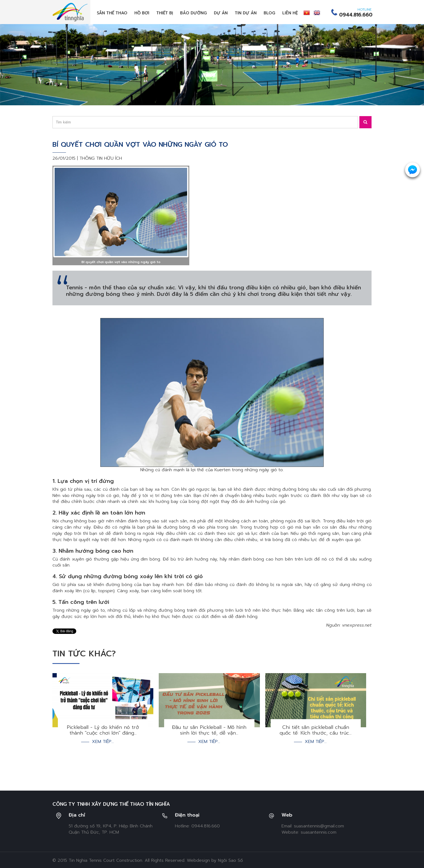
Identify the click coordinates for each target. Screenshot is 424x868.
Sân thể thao (112, 13)
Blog (269, 13)
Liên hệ (290, 13)
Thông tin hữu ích (101, 158)
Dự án (221, 13)
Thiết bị (165, 13)
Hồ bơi (142, 13)
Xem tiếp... (103, 735)
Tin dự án (246, 13)
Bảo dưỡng (193, 13)
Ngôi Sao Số (230, 853)
